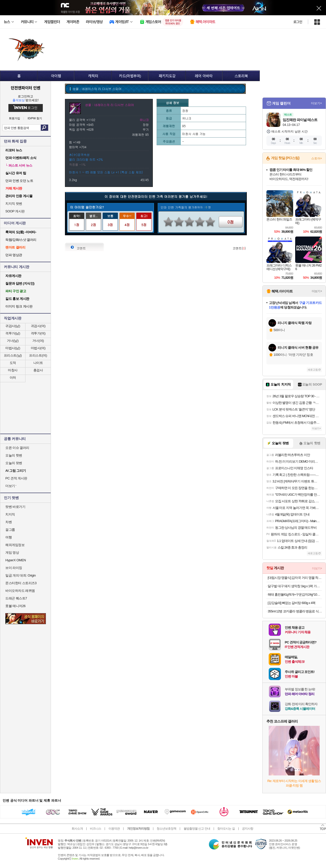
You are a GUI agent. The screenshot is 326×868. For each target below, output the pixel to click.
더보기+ (316, 103)
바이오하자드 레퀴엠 (20, 591)
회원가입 (15, 118)
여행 (9, 537)
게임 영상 (12, 553)
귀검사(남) (13, 326)
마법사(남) (13, 348)
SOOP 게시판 (15, 211)
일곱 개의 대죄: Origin (21, 575)
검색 (44, 128)
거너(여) (38, 341)
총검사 (38, 370)
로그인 (298, 22)
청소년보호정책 (166, 829)
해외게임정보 (15, 545)
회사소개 (77, 829)
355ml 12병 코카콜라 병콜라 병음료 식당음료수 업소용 (295, 611)
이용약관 (114, 829)
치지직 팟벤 (14, 204)
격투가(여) (38, 333)
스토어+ (317, 158)
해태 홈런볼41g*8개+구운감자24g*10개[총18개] (295, 594)
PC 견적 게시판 (16, 478)
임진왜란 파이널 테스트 (300, 120)
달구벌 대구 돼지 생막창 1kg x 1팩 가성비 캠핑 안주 (295, 586)
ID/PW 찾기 (35, 118)
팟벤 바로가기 (15, 507)
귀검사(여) (38, 326)
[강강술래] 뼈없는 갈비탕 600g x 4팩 (291, 603)
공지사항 (248, 829)
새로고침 (313, 370)
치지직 (10, 514)
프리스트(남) (13, 355)
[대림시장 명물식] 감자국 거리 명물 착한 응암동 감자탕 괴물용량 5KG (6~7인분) (295, 578)
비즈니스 (96, 829)
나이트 (38, 363)
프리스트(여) (38, 355)
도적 (13, 363)
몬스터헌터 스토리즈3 (21, 583)
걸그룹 (10, 530)
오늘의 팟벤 (14, 463)
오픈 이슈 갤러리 (17, 448)
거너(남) (13, 341)
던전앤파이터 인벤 (25, 88)
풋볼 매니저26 (15, 606)
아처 (13, 378)
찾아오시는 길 (226, 829)
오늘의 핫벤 (14, 455)
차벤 (9, 522)
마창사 (13, 370)
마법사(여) (38, 348)
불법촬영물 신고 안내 (197, 829)
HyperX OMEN (16, 560)
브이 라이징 (14, 568)
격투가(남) (13, 333)
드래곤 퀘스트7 (16, 598)
